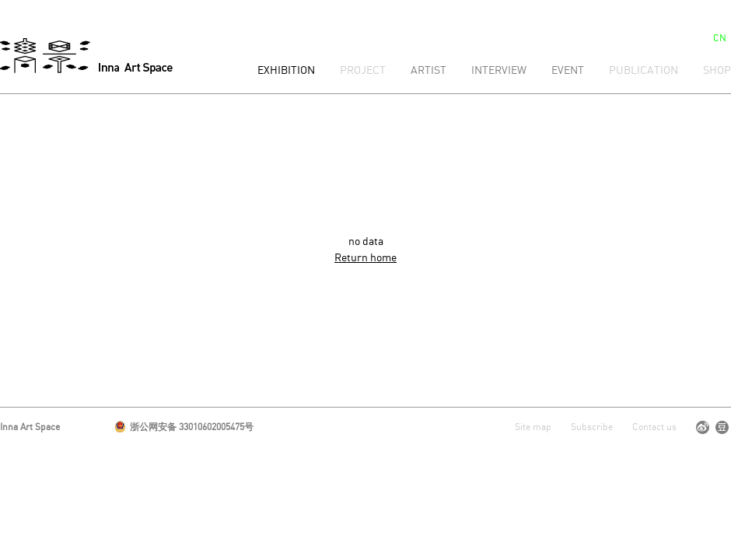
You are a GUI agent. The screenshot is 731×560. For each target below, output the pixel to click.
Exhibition (286, 71)
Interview (499, 71)
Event (568, 71)
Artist (428, 71)
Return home (365, 258)
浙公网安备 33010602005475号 (184, 427)
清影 (86, 56)
